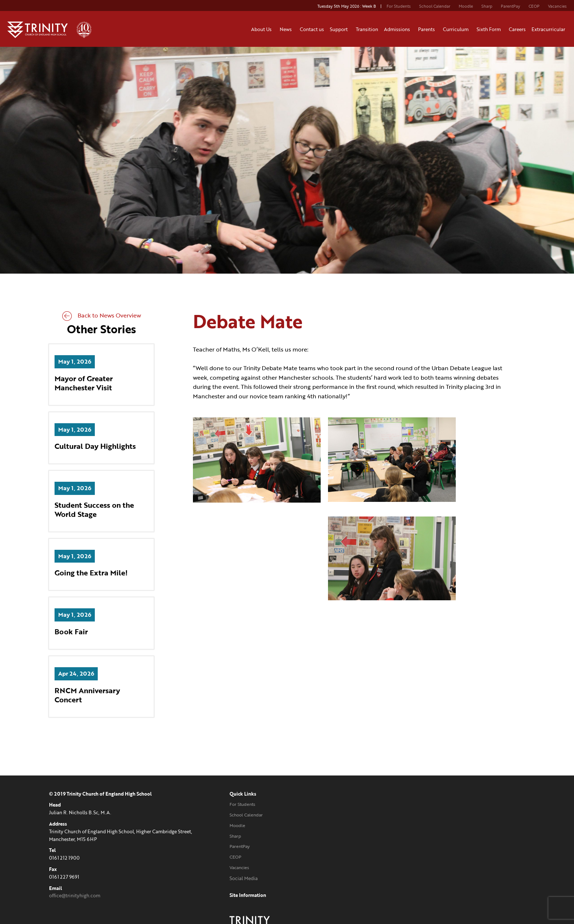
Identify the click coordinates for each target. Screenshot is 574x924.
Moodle (466, 6)
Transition (367, 29)
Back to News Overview (102, 316)
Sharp (487, 6)
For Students (399, 6)
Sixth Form (490, 29)
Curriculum (457, 29)
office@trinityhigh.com (75, 896)
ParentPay (510, 6)
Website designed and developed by (443, 879)
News (287, 29)
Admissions (398, 29)
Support (340, 29)
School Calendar (435, 6)
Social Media (228, 879)
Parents (428, 29)
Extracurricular (549, 29)
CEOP (534, 6)
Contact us (312, 29)
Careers (517, 29)
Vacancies (557, 6)
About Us (262, 29)
